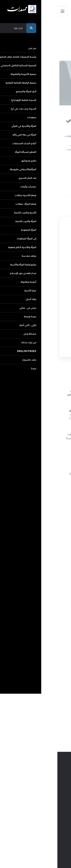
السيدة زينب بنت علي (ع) (46, 564)
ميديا (55, 714)
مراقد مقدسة (51, 657)
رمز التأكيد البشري (55, 308)
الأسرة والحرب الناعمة (48, 628)
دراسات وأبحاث (25, 607)
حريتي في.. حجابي (29, 685)
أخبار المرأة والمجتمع (49, 549)
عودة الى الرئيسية (53, 47)
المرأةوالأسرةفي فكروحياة (46, 600)
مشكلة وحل (52, 700)
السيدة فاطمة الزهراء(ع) (46, 557)
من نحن (54, 514)
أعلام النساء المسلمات (47, 585)
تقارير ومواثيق (22, 592)
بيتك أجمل (53, 685)
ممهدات (20, 564)
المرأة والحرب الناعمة (49, 635)
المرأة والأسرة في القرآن (47, 571)
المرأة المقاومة (22, 635)
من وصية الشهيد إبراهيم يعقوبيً (29, 473)
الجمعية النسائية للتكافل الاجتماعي (42, 528)
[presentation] (39, 319)
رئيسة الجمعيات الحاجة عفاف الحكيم (41, 521)
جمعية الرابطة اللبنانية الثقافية (44, 542)
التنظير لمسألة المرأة (48, 592)
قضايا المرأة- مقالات (49, 621)
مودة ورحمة (52, 693)
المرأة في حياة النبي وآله (47, 578)
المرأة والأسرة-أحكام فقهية (45, 650)
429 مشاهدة (60, 113)
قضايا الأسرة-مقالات (48, 614)
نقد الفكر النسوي (50, 607)
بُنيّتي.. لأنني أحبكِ (28, 693)
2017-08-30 (27, 109)
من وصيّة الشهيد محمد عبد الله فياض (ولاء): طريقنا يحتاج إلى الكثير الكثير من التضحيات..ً (28, 395)
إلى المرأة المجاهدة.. (49, 643)
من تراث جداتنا (29, 700)
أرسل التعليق (48, 338)
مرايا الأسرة (28, 678)
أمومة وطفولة (51, 678)
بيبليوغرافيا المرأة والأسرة (46, 664)
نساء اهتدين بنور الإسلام (46, 671)
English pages (49, 707)
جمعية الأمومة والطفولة (46, 535)
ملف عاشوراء (22, 707)
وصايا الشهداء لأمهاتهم (55, 109)
